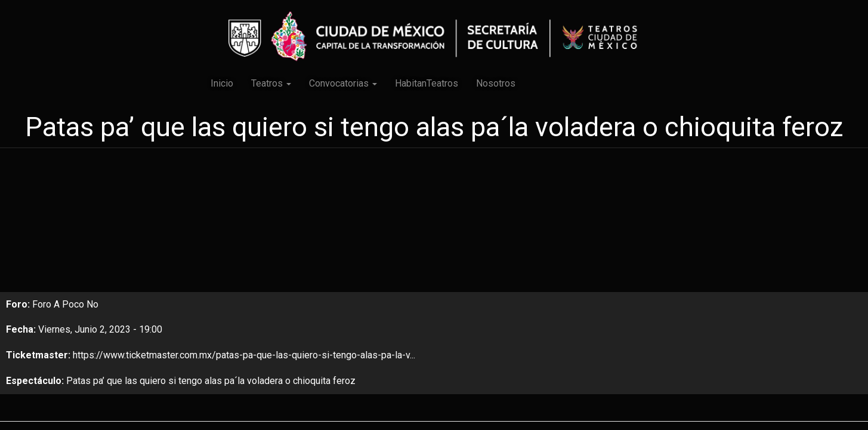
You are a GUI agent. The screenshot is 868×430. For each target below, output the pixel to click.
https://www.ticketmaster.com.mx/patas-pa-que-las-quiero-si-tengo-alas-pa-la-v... (244, 355)
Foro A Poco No (65, 304)
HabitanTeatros (427, 83)
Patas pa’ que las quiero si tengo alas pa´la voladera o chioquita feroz (211, 381)
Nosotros (496, 83)
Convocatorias (343, 83)
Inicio (222, 83)
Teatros (271, 83)
